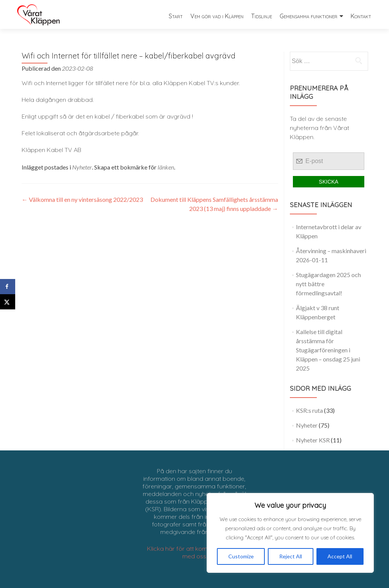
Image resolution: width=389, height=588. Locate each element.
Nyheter (82, 167)
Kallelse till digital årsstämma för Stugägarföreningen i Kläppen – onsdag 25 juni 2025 (328, 350)
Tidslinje (262, 16)
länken (166, 167)
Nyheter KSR (313, 440)
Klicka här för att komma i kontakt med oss (194, 552)
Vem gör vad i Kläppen (217, 16)
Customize (241, 556)
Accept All (340, 556)
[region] (290, 533)
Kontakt (361, 16)
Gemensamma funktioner (308, 16)
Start (176, 16)
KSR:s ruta (309, 410)
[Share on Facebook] (8, 287)
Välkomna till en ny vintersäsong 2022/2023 (82, 199)
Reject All (291, 556)
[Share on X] (8, 302)
